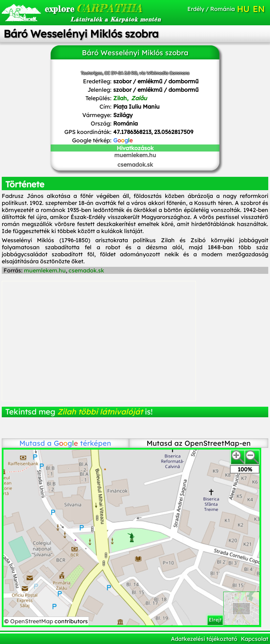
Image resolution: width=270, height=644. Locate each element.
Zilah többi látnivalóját (100, 412)
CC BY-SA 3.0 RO (121, 73)
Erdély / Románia (211, 9)
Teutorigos (92, 73)
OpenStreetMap (32, 621)
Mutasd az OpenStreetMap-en (199, 443)
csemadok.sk (135, 165)
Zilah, (130, 98)
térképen (82, 443)
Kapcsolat (255, 639)
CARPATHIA (85, 8)
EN (259, 9)
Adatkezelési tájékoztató (204, 639)
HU (243, 9)
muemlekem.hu (135, 155)
